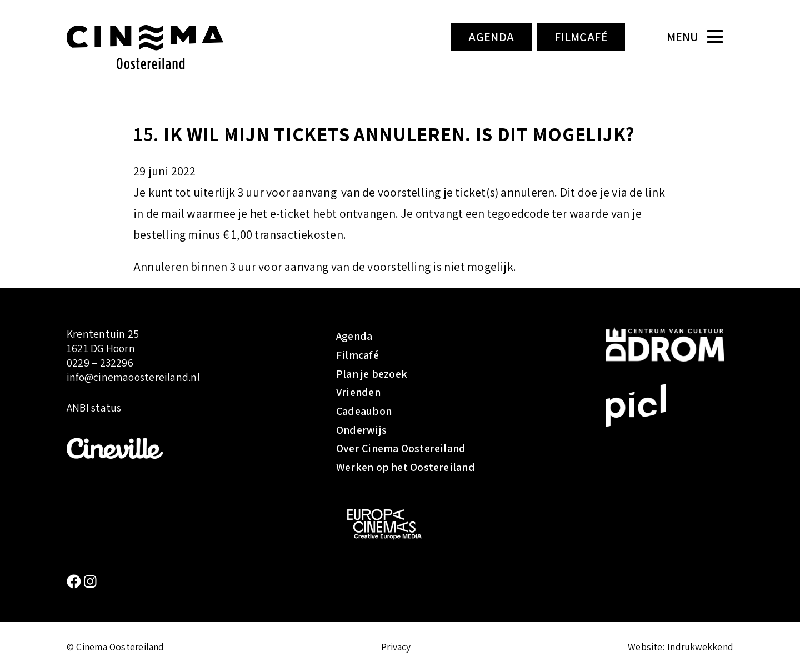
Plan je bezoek (372, 374)
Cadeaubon (364, 411)
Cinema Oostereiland (164, 47)
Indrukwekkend (700, 647)
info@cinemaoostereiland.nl (133, 377)
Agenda (491, 37)
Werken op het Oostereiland (406, 467)
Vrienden (358, 392)
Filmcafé (581, 37)
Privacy (396, 647)
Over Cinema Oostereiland (401, 448)
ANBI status (94, 408)
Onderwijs (361, 430)
